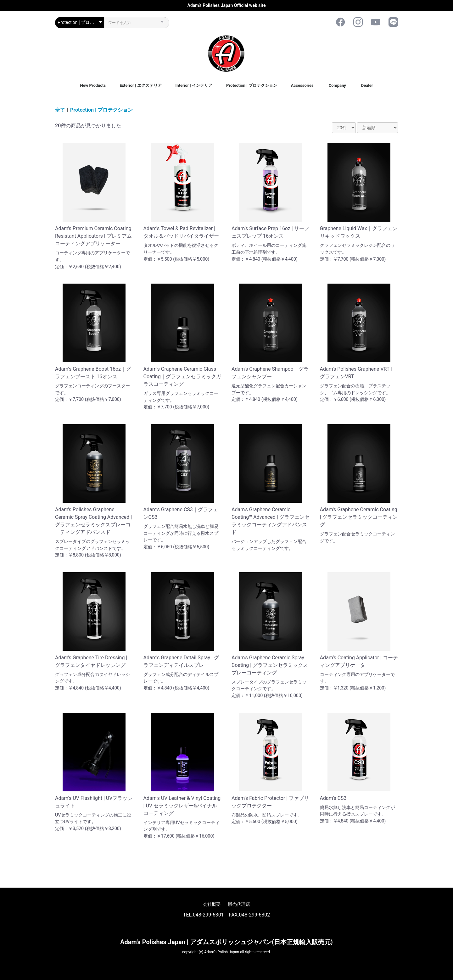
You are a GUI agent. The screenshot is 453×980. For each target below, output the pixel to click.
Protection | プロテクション (252, 85)
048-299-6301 (208, 915)
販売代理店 (239, 904)
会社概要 (212, 904)
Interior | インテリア (194, 85)
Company (337, 85)
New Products (93, 85)
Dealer (367, 85)
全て (60, 110)
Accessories (302, 85)
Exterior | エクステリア (140, 85)
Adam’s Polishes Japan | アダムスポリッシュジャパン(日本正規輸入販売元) (226, 942)
